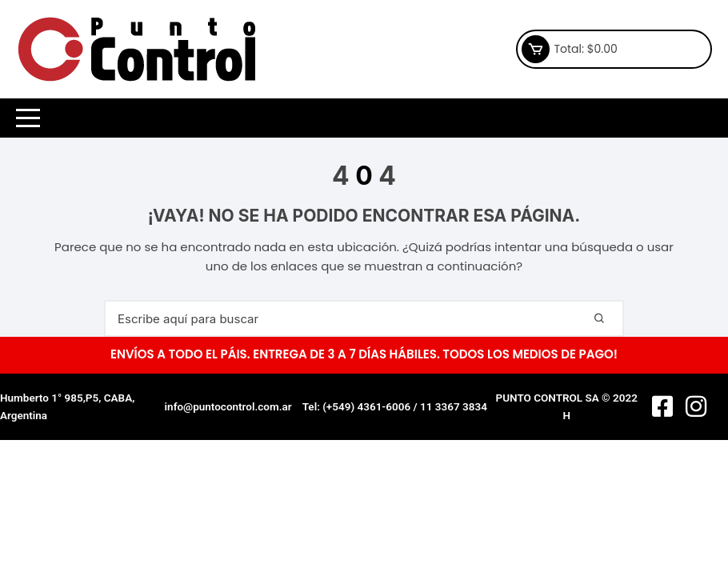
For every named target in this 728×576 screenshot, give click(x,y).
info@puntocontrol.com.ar (228, 406)
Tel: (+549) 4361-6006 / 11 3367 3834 (395, 406)
